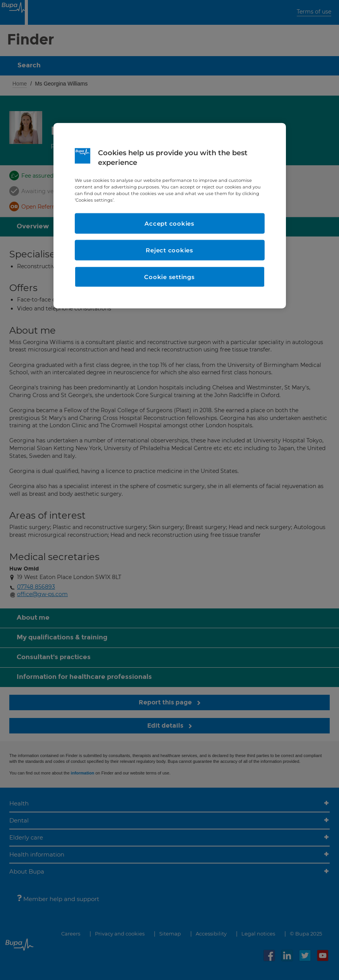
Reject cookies (169, 250)
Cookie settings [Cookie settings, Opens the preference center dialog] (169, 277)
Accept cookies (169, 224)
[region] (170, 216)
